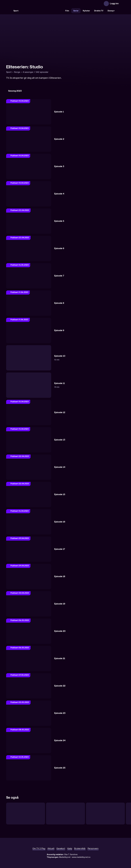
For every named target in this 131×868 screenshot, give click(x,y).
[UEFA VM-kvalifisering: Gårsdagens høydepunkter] (105, 814)
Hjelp (70, 849)
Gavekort (61, 849)
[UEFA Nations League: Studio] (65, 814)
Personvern (93, 849)
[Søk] (9, 11)
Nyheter (86, 11)
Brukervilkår (80, 849)
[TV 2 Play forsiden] (25, 4)
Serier (76, 11)
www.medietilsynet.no (81, 857)
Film (67, 11)
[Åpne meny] (122, 4)
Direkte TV (99, 11)
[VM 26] (42, 11)
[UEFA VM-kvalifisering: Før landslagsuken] (26, 814)
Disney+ (111, 11)
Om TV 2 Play (39, 849)
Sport (16, 11)
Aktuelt (51, 849)
